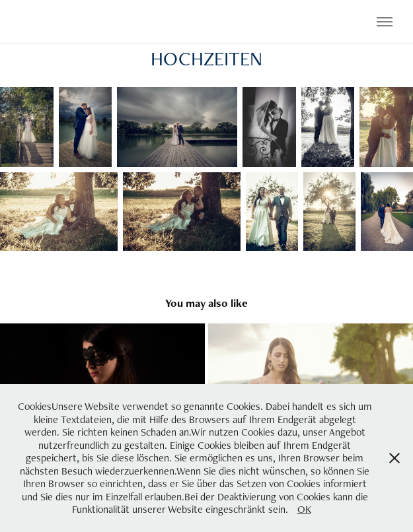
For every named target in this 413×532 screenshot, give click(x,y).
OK (304, 509)
